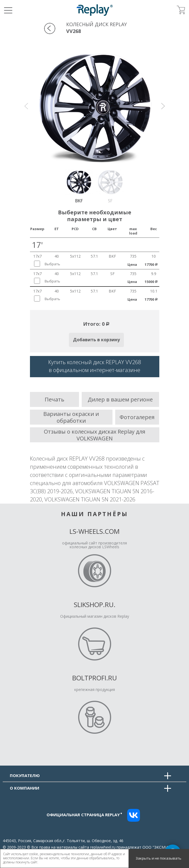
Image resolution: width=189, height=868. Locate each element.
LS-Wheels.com (94, 531)
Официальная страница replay (84, 815)
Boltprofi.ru (94, 678)
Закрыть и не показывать (158, 858)
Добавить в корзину (96, 340)
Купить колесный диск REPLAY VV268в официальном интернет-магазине (95, 366)
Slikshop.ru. (95, 604)
